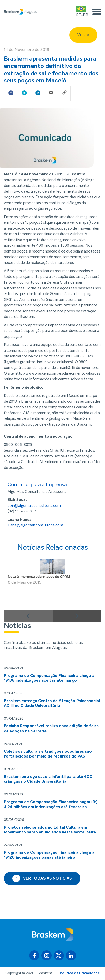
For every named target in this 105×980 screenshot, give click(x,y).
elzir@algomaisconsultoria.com (34, 506)
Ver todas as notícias (42, 878)
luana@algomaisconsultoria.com (35, 525)
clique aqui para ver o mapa (66, 223)
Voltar (83, 35)
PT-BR (82, 11)
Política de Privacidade (80, 973)
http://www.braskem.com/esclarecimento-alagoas (58, 374)
